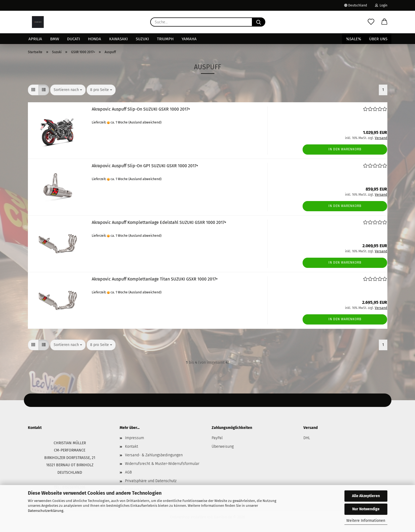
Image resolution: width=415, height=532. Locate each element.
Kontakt (132, 447)
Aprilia (35, 39)
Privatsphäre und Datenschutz (151, 481)
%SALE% (354, 39)
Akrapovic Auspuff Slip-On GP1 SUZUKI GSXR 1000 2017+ (145, 166)
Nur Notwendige (366, 509)
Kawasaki (118, 39)
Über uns (378, 39)
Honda (95, 39)
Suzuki (142, 39)
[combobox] (68, 90)
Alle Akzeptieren (366, 496)
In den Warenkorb (345, 149)
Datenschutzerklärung (46, 511)
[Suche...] (259, 22)
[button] (384, 22)
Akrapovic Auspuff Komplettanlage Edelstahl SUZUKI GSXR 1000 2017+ (159, 222)
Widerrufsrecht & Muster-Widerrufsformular (162, 464)
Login (381, 5)
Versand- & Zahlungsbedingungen (154, 455)
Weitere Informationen (366, 521)
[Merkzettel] (371, 22)
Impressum (135, 438)
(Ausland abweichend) (145, 122)
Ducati (74, 39)
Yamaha (189, 39)
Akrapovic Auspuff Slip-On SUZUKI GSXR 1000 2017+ (141, 109)
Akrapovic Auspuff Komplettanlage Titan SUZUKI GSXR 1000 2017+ (155, 279)
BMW (55, 39)
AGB (128, 472)
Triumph (165, 39)
